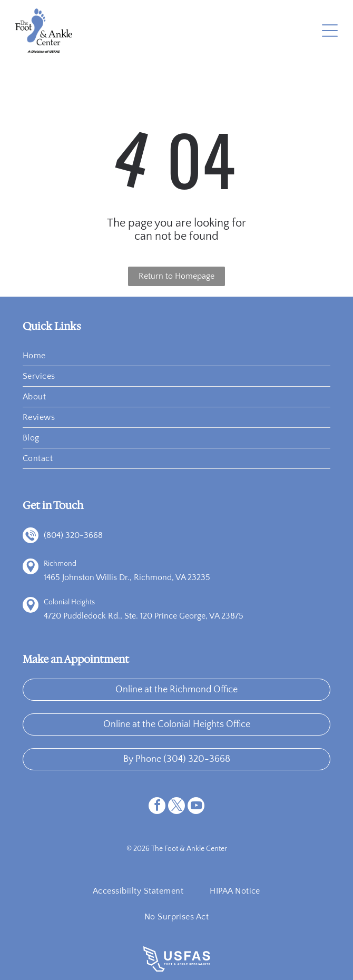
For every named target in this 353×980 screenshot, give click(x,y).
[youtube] (196, 807)
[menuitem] (177, 356)
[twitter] (177, 807)
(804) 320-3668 (73, 535)
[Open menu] (330, 31)
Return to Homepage (177, 276)
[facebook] (157, 807)
